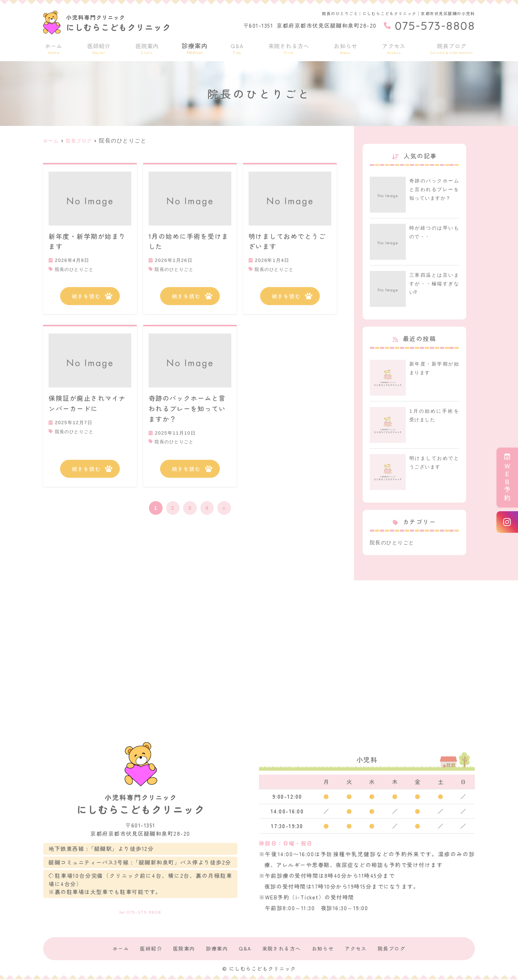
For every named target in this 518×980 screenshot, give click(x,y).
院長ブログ (453, 47)
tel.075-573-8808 (140, 909)
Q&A (237, 47)
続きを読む (86, 296)
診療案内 (195, 47)
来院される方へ (289, 47)
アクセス (396, 47)
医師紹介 (98, 47)
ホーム (53, 47)
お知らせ (347, 47)
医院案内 (146, 47)
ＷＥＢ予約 (507, 478)
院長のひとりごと (76, 269)
